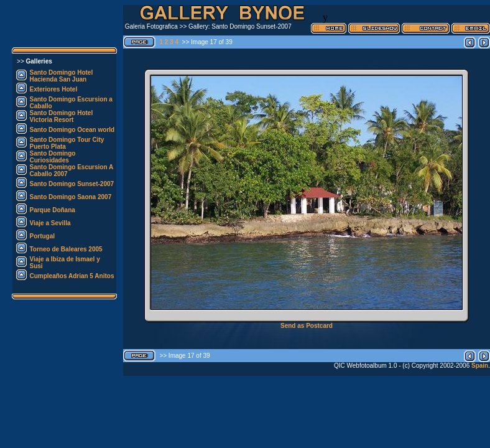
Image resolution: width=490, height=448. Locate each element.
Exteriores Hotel (54, 89)
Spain (479, 366)
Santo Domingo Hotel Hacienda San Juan (62, 76)
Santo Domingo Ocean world (72, 130)
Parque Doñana (53, 210)
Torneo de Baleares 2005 (66, 249)
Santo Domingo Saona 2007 (71, 197)
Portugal (43, 236)
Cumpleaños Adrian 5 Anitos (72, 276)
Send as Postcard (307, 326)
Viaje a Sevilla (50, 223)
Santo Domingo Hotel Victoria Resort (62, 116)
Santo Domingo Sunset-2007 (72, 184)
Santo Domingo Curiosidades (53, 157)
